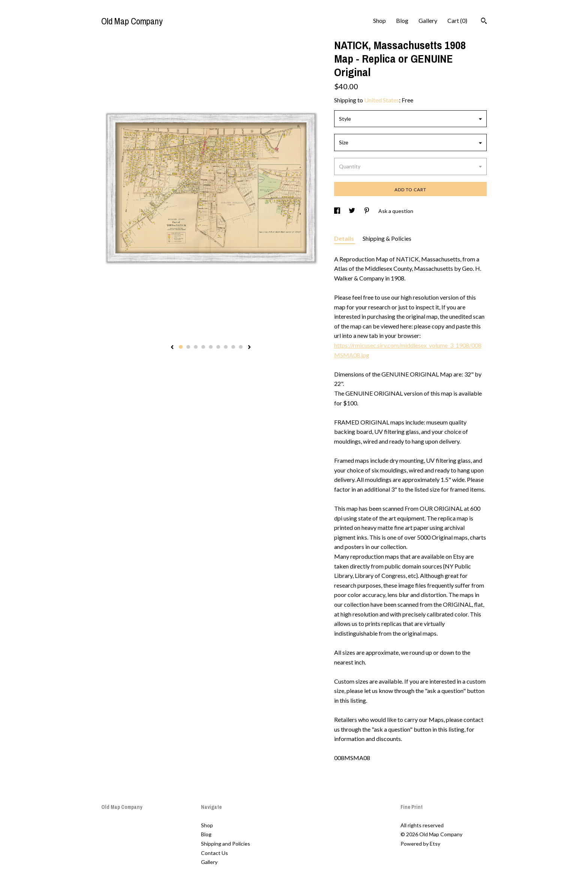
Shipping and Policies (226, 844)
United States (382, 100)
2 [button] (188, 347)
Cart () (457, 20)
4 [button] (203, 347)
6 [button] (218, 347)
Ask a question (396, 211)
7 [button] (226, 347)
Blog (402, 20)
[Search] (484, 22)
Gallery (428, 20)
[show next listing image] (249, 348)
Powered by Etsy (420, 844)
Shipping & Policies (387, 238)
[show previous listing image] (172, 348)
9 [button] (241, 347)
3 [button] (196, 347)
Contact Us (214, 853)
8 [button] (233, 347)
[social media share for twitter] (352, 211)
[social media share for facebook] (338, 211)
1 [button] (181, 347)
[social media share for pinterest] (367, 211)
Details (345, 238)
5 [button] (211, 347)
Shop (379, 20)
